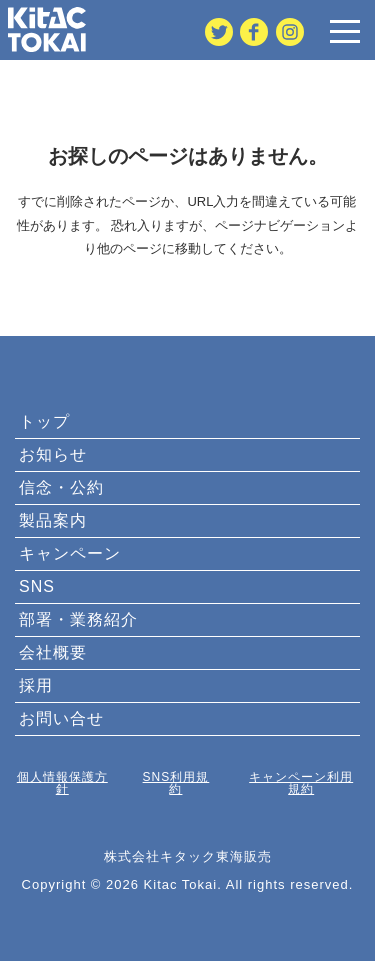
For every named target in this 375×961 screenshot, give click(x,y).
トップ (44, 421)
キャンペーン (70, 553)
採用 (36, 685)
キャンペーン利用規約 (301, 783)
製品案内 (53, 520)
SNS (37, 586)
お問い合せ (61, 718)
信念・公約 (61, 487)
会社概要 (53, 652)
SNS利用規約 (176, 783)
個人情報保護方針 (62, 783)
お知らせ (53, 454)
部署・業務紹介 (78, 619)
